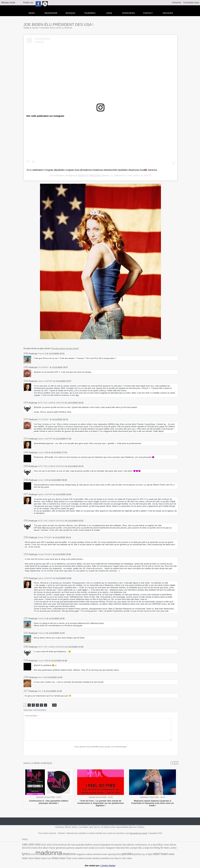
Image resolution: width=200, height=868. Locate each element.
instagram (97, 849)
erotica (25, 849)
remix (54, 859)
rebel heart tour (157, 855)
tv (97, 858)
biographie (102, 845)
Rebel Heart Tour (42, 858)
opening (95, 855)
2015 (48, 845)
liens (109, 13)
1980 (25, 845)
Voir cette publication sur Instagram (45, 116)
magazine (65, 855)
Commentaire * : (32, 716)
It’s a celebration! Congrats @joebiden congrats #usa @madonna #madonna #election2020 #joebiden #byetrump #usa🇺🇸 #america (90, 170)
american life (62, 845)
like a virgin (130, 849)
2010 (43, 845)
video (106, 859)
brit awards (112, 845)
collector (125, 845)
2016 (53, 845)
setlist (60, 859)
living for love (146, 848)
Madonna (54, 855)
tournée (67, 859)
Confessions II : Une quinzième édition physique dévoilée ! (49, 802)
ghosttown (50, 849)
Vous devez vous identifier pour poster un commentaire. (101, 747)
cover (160, 845)
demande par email (138, 833)
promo (119, 855)
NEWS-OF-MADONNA (89, 175)
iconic (90, 849)
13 (54, 705)
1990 (31, 845)
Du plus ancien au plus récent (65, 348)
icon (85, 849)
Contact (148, 13)
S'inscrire (177, 3)
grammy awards (63, 848)
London (157, 849)
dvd (171, 845)
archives (168, 13)
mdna (73, 855)
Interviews (129, 13)
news (32, 13)
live (137, 849)
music (88, 855)
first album (34, 849)
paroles (110, 855)
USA (101, 859)
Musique (70, 13)
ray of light (128, 855)
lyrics (165, 848)
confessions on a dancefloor (143, 845)
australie (77, 845)
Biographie (51, 13)
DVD (176, 845)
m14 (171, 849)
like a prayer (118, 849)
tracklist (83, 858)
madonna (35, 854)
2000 (37, 845)
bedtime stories (89, 845)
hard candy (77, 849)
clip (119, 845)
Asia (71, 845)
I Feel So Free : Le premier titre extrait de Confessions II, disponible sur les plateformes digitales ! (101, 803)
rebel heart (141, 855)
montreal (80, 855)
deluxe (166, 845)
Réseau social (8, 3)
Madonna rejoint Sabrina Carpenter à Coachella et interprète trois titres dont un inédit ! (153, 802)
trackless (75, 859)
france (42, 849)
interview (107, 848)
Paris (101, 855)
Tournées (90, 13)
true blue (92, 859)
